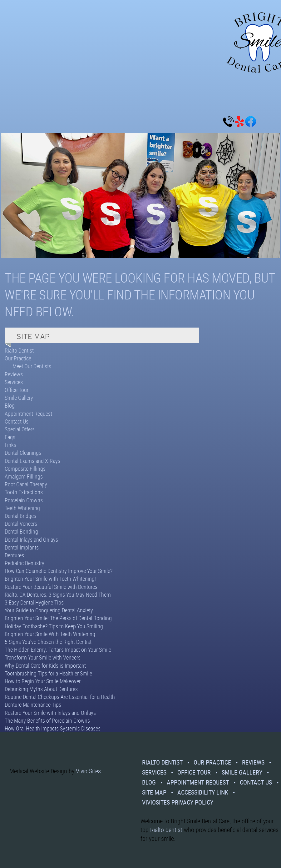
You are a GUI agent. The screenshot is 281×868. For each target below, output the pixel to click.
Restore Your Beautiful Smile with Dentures (51, 587)
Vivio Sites (88, 771)
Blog (10, 405)
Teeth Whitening (22, 508)
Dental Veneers (21, 524)
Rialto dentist (166, 830)
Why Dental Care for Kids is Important (45, 665)
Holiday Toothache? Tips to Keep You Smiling (54, 626)
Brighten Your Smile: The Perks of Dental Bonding (58, 618)
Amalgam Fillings (24, 476)
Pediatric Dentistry (25, 563)
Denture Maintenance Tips (33, 705)
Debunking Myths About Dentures (41, 689)
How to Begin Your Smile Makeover (43, 681)
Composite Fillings (25, 469)
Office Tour (17, 390)
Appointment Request (28, 414)
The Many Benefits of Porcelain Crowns (47, 720)
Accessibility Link (203, 792)
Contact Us (17, 421)
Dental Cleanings (23, 453)
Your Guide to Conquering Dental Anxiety (49, 610)
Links (10, 445)
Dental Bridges (20, 516)
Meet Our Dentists (32, 366)
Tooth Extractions (24, 492)
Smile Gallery (19, 398)
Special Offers (20, 429)
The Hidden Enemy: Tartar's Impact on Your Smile (58, 650)
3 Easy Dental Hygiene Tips (34, 602)
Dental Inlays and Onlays (31, 539)
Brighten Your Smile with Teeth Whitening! (50, 579)
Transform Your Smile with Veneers (43, 657)
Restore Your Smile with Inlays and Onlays (50, 713)
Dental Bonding (21, 531)
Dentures (14, 555)
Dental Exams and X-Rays (32, 461)
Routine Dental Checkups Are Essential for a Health (60, 697)
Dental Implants (22, 547)
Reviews (14, 374)
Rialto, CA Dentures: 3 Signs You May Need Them (58, 595)
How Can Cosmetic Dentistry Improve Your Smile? (59, 571)
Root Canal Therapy (26, 484)
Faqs (10, 437)
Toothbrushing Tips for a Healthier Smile (48, 673)
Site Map (154, 792)
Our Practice (18, 358)
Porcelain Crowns (24, 500)
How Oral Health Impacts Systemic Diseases (53, 728)
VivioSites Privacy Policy (178, 802)
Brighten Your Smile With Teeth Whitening (50, 634)
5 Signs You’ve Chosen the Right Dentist (48, 642)
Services (14, 382)
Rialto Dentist (19, 350)
